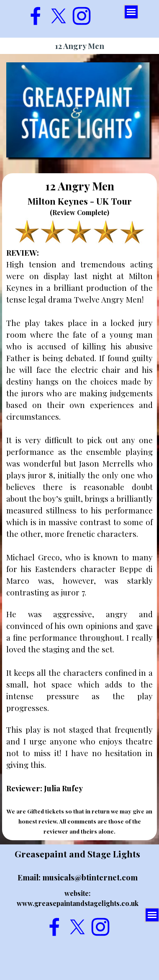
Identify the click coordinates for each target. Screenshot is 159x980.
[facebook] (36, 16)
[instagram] (82, 16)
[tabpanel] (79, 507)
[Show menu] (131, 12)
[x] (59, 16)
